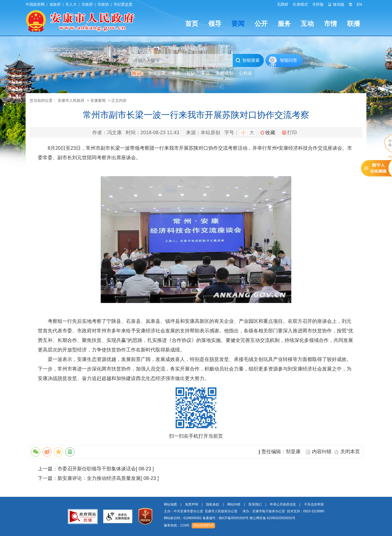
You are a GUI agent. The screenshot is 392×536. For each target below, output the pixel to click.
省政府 (55, 4)
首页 (192, 24)
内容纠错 (322, 452)
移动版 (336, 4)
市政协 (103, 4)
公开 (261, 24)
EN (359, 4)
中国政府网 (35, 4)
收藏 (270, 133)
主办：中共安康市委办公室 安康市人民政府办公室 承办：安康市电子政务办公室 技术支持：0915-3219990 (244, 511)
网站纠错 (234, 504)
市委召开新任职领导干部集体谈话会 (97, 469)
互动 (307, 24)
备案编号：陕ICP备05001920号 (226, 518)
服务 (284, 24)
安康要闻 (98, 100)
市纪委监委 (123, 4)
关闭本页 (350, 452)
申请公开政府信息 (283, 504)
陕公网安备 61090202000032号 (273, 518)
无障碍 (283, 4)
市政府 (87, 4)
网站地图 (170, 504)
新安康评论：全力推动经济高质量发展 (99, 478)
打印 (290, 133)
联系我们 (255, 504)
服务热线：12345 (177, 525)
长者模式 (300, 4)
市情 (330, 24)
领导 (215, 24)
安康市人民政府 (71, 100)
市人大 (71, 4)
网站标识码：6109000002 (230, 518)
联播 (354, 24)
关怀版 (318, 4)
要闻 (238, 24)
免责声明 (192, 504)
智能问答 (289, 60)
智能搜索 (248, 60)
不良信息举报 (314, 504)
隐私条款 (213, 504)
